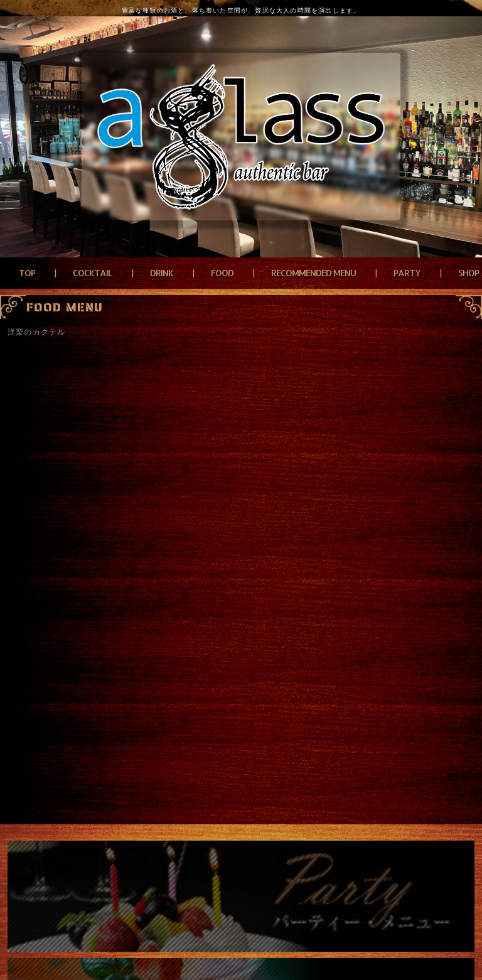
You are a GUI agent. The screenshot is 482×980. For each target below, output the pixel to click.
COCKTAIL (93, 273)
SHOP (469, 273)
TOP (27, 273)
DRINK (162, 273)
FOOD (222, 273)
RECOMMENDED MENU (313, 273)
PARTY (407, 273)
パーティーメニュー (241, 896)
